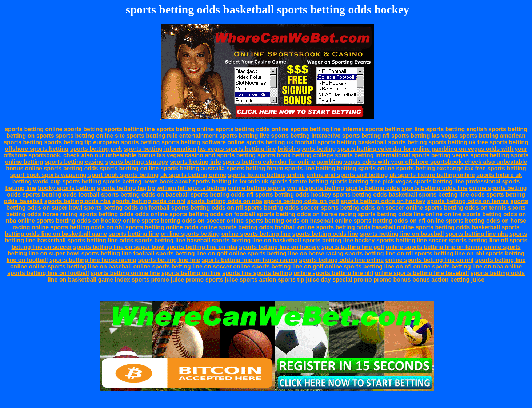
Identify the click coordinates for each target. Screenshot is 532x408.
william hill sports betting (192, 188)
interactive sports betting (346, 136)
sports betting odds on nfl (207, 208)
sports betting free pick (362, 181)
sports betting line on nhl (449, 253)
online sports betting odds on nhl (78, 227)
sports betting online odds (162, 227)
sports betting (24, 129)
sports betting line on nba (202, 247)
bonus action (431, 280)
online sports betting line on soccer (183, 266)
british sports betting (307, 149)
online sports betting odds (62, 168)
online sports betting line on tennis (434, 247)
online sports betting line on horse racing (286, 253)
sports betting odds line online (400, 214)
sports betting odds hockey (293, 195)
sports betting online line (125, 273)
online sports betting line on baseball (80, 266)
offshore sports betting (37, 149)
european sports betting (126, 142)
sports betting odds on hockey (383, 201)
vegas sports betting (481, 155)
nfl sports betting (406, 136)
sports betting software (194, 142)
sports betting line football (118, 253)
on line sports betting (435, 129)
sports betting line (130, 129)
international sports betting (413, 155)
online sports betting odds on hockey (69, 221)
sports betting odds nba (77, 201)
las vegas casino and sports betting (206, 155)
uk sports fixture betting (295, 181)
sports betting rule (152, 136)
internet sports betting (373, 129)
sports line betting (310, 168)
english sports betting (497, 129)
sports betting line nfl (478, 240)
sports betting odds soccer (282, 208)
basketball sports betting (392, 142)
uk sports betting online (193, 175)
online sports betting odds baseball (346, 227)
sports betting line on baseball (402, 234)
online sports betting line (306, 129)
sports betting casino (74, 162)
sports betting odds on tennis (468, 201)
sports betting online (185, 129)
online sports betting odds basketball (448, 227)
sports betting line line (169, 260)
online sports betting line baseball (422, 273)
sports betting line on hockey (279, 247)
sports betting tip (68, 142)
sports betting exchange (430, 168)
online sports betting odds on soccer (174, 221)
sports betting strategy (137, 162)
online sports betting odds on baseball (280, 221)
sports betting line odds (452, 195)
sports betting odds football (61, 195)
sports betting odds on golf (301, 201)
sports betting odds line (434, 188)
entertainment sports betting (219, 136)
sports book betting (285, 155)
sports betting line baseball (173, 240)
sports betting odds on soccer (362, 208)
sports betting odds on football (127, 208)
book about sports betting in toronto (209, 181)
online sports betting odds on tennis (456, 208)
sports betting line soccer (412, 240)
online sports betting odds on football (203, 214)
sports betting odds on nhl (149, 201)
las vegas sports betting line (237, 149)
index (123, 280)
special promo (352, 280)
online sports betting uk (260, 142)
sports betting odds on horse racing (307, 214)
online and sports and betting (347, 175)
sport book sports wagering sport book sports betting (84, 175)
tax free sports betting (496, 168)
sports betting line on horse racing (250, 260)
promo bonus (392, 280)
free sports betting (503, 142)
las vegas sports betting (465, 136)
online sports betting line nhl (334, 273)
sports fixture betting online (267, 175)
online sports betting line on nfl (368, 266)
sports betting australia (193, 168)
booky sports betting (67, 188)
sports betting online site (90, 136)
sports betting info (195, 162)
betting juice (467, 280)
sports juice (222, 280)
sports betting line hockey (339, 240)
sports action (258, 280)
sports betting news (130, 181)
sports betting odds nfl (222, 195)
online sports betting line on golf (278, 266)
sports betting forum (255, 168)
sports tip (291, 280)
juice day (318, 280)
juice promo (187, 280)
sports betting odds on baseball (145, 195)
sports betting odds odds (114, 214)
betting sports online (366, 168)
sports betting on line (129, 168)
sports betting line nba (477, 234)
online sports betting (74, 129)
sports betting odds (243, 129)
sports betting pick (96, 149)
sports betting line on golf (192, 253)
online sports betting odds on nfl (380, 221)
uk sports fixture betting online (432, 175)
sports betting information (160, 149)
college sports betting (343, 155)
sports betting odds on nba (225, 201)
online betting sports (257, 188)
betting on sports (30, 136)
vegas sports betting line (430, 181)
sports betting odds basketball (375, 195)
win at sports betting (316, 188)
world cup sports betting (67, 181)
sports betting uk (452, 142)
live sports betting (285, 136)
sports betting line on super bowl (119, 247)
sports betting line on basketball (257, 240)
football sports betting (326, 142)
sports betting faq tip (126, 188)
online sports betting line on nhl (430, 260)
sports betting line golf (353, 247)
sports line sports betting (257, 273)
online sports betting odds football (248, 227)
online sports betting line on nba (458, 266)
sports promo (150, 280)
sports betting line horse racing (93, 260)
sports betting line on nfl (379, 253)
